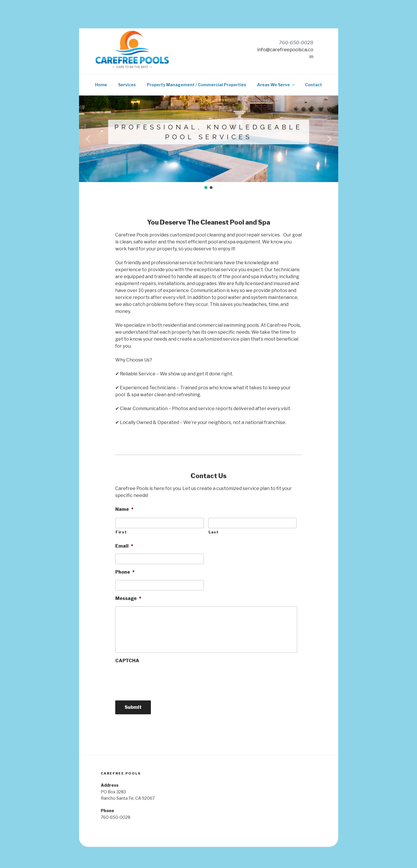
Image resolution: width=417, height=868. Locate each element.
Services (127, 85)
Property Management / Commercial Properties (196, 85)
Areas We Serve (276, 85)
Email (124, 546)
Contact (313, 85)
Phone (125, 572)
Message (128, 598)
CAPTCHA (127, 661)
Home (101, 85)
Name (124, 509)
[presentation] (159, 680)
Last (214, 532)
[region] (209, 143)
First (121, 532)
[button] (88, 139)
